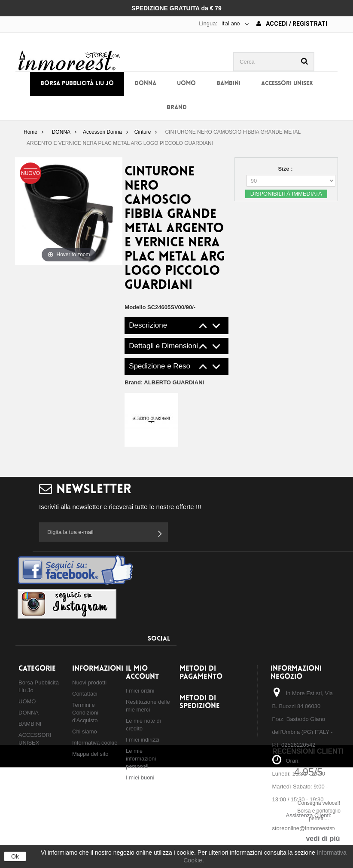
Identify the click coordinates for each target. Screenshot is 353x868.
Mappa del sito (90, 754)
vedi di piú (323, 839)
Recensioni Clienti (308, 751)
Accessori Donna (102, 132)
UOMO (186, 84)
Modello (135, 307)
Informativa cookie (95, 743)
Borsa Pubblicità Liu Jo (77, 84)
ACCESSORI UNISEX (287, 84)
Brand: (164, 382)
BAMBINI (228, 84)
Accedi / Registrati (292, 24)
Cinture (143, 132)
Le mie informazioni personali (141, 759)
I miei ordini (140, 691)
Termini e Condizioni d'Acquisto (85, 713)
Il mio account (142, 673)
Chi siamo (85, 732)
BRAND (177, 108)
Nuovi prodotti (89, 682)
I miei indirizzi (143, 740)
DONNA (145, 84)
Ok (15, 856)
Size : (286, 169)
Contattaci (85, 694)
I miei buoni (140, 778)
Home (30, 132)
